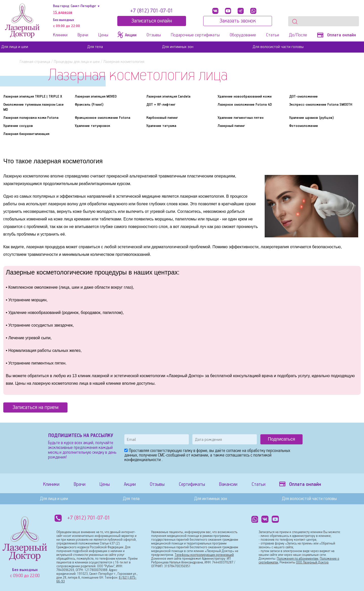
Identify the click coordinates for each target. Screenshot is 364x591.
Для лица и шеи (15, 47)
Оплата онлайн (337, 35)
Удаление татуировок (93, 126)
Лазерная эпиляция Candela (168, 97)
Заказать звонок (238, 21)
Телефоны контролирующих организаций (204, 555)
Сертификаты (192, 484)
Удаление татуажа (161, 126)
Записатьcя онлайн (152, 21)
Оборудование (243, 35)
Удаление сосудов (18, 126)
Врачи (83, 35)
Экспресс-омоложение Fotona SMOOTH (321, 105)
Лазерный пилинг (231, 126)
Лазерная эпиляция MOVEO (96, 97)
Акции (130, 484)
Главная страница (35, 62)
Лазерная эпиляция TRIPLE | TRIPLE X (33, 97)
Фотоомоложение (304, 126)
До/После (298, 35)
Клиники (60, 35)
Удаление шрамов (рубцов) (312, 118)
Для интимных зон (178, 47)
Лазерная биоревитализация (26, 134)
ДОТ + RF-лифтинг (161, 105)
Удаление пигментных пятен (241, 118)
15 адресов (63, 12)
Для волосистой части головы (278, 47)
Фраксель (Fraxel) (89, 105)
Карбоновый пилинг (162, 118)
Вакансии (228, 484)
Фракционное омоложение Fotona (103, 118)
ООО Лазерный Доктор (312, 563)
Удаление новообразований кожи (245, 97)
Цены (103, 35)
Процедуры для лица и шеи (77, 62)
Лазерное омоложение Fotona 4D (245, 105)
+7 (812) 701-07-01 (152, 11)
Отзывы (154, 35)
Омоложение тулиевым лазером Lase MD (33, 107)
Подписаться (282, 439)
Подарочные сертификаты (195, 35)
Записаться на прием (35, 407)
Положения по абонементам (298, 559)
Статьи (273, 35)
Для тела (95, 47)
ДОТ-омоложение (303, 97)
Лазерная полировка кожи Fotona (31, 118)
